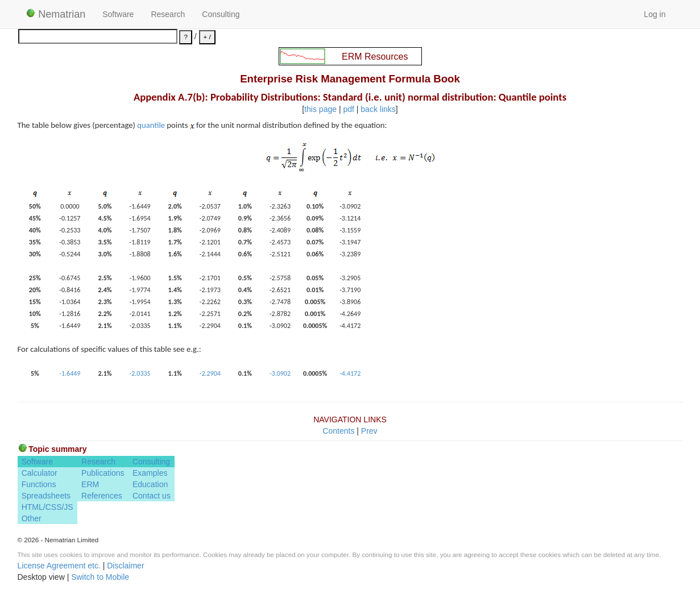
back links (378, 109)
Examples (150, 473)
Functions (39, 484)
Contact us (152, 496)
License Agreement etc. (59, 566)
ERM (90, 484)
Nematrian (56, 14)
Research (168, 14)
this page (320, 109)
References (102, 496)
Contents (338, 431)
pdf (348, 109)
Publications (103, 473)
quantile (151, 125)
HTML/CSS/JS (47, 507)
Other (32, 518)
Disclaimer (125, 566)
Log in (655, 14)
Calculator (40, 473)
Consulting (221, 14)
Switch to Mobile (100, 577)
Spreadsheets (46, 496)
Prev (369, 431)
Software (118, 14)
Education (150, 484)
